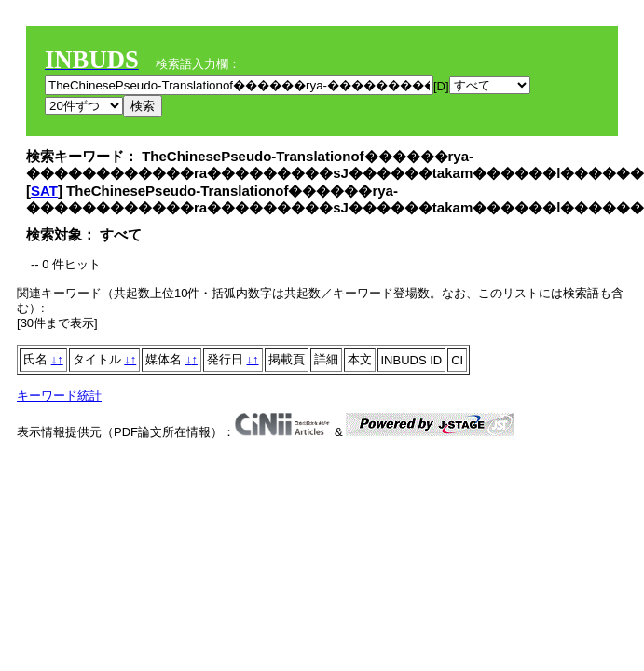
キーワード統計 (59, 396)
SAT (44, 191)
